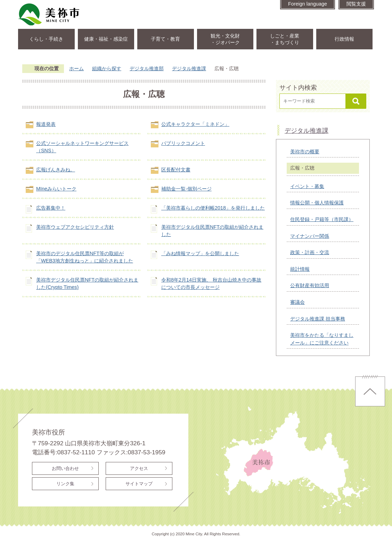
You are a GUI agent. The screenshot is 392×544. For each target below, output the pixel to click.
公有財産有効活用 (310, 285)
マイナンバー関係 (310, 236)
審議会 (297, 302)
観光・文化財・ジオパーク (225, 39)
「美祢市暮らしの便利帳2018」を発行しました (213, 208)
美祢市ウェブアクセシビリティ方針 (75, 227)
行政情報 (344, 39)
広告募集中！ (51, 208)
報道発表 (46, 124)
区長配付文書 (176, 170)
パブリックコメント (183, 143)
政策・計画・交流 (310, 252)
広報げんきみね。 (56, 170)
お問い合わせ (65, 468)
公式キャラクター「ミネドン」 (195, 124)
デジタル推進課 (189, 68)
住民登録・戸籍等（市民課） (322, 219)
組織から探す (107, 68)
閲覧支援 (356, 4)
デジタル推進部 (147, 68)
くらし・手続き (46, 39)
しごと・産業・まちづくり (285, 39)
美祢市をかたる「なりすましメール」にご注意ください (322, 339)
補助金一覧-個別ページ (186, 189)
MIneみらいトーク (56, 189)
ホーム (76, 68)
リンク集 (65, 484)
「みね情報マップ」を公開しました (200, 253)
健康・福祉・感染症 (106, 39)
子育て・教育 (165, 39)
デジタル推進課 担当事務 (318, 319)
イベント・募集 (307, 186)
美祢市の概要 (305, 152)
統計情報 (300, 269)
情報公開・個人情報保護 (317, 203)
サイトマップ (139, 484)
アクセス (139, 468)
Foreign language (308, 4)
